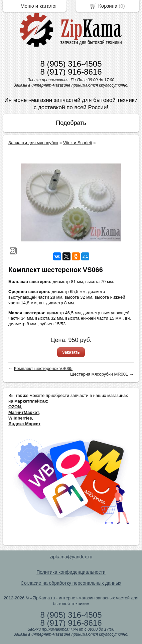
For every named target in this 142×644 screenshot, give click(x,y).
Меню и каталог (39, 6)
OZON (15, 407)
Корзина (108, 6)
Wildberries (20, 418)
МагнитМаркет (24, 412)
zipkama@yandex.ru (71, 557)
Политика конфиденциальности (71, 572)
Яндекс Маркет (24, 424)
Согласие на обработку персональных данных (71, 583)
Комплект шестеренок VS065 (43, 368)
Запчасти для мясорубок (33, 143)
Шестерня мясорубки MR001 (99, 374)
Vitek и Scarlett (78, 143)
